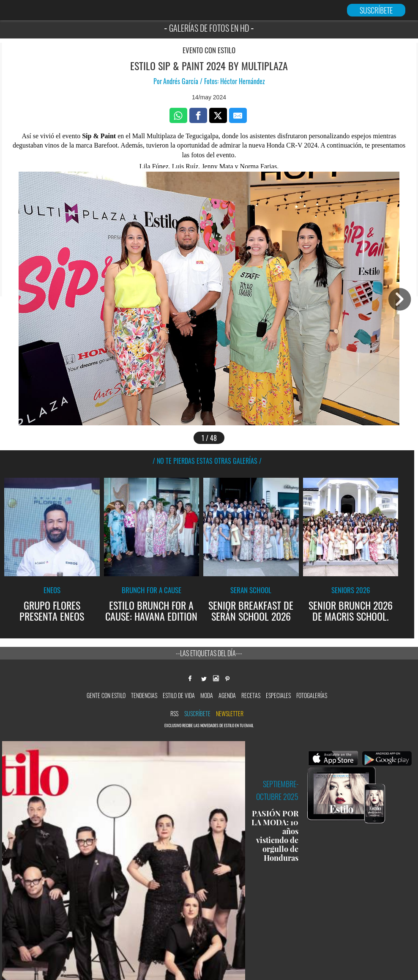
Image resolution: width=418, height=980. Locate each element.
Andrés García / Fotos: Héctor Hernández (214, 81)
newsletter (230, 713)
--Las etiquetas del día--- (209, 653)
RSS (174, 713)
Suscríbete (197, 713)
